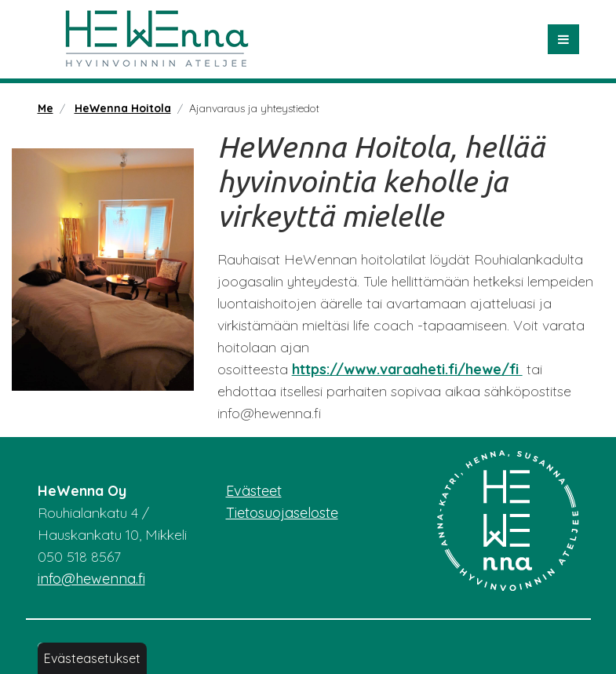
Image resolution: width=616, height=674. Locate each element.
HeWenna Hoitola (123, 108)
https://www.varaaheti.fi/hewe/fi (407, 369)
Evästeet (254, 491)
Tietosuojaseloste (282, 513)
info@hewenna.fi (91, 579)
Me (46, 108)
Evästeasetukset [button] (92, 658)
